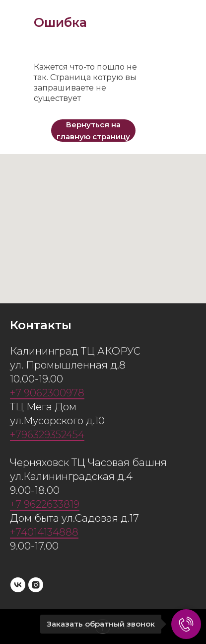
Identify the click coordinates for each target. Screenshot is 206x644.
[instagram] (36, 585)
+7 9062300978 (47, 393)
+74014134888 (44, 532)
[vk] (18, 585)
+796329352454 (47, 435)
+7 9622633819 (45, 504)
